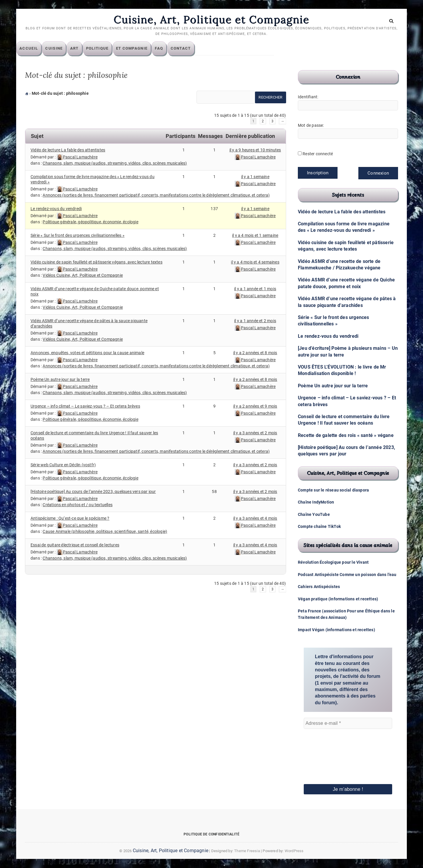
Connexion (378, 173)
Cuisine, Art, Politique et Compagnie (211, 20)
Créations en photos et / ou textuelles (78, 505)
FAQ (168, 49)
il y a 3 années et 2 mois (255, 433)
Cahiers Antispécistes (319, 587)
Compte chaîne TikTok (319, 527)
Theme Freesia (247, 851)
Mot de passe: (311, 126)
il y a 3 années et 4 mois (255, 519)
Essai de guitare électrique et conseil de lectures (75, 545)
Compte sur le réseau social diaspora (333, 490)
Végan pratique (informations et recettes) (338, 599)
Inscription (318, 173)
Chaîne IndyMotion (316, 502)
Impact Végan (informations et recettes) (336, 630)
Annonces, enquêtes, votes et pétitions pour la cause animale (87, 353)
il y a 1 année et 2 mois (255, 321)
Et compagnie (141, 49)
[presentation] (328, 749)
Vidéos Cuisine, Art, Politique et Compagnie (83, 276)
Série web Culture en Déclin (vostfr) (63, 465)
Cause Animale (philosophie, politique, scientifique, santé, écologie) (105, 532)
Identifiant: (308, 97)
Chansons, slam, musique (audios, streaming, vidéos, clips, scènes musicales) (115, 163)
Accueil (37, 49)
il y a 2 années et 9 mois (255, 406)
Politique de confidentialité (211, 835)
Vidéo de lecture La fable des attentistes (68, 150)
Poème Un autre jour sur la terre (60, 380)
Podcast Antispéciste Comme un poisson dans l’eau (347, 575)
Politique (106, 49)
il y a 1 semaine (255, 177)
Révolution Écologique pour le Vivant (333, 563)
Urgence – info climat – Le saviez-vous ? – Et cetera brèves (85, 406)
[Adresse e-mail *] (348, 724)
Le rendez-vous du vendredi (56, 209)
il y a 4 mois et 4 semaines (255, 262)
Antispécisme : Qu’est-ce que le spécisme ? (70, 519)
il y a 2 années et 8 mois (255, 353)
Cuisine (63, 49)
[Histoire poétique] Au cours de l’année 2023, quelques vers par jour (93, 492)
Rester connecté (318, 154)
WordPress (294, 851)
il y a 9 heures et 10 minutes (255, 150)
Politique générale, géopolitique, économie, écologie (90, 222)
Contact (190, 49)
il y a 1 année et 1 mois (255, 289)
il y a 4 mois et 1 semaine (255, 236)
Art (83, 49)
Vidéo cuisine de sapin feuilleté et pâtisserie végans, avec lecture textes (96, 262)
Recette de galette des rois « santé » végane (346, 436)
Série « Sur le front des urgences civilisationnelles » (78, 236)
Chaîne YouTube (314, 514)
